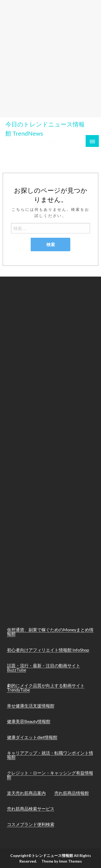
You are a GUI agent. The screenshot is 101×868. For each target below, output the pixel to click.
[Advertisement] (50, 57)
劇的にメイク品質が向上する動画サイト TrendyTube (46, 688)
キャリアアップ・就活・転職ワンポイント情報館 (50, 755)
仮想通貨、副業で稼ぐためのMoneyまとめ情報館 (50, 632)
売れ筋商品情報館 (72, 793)
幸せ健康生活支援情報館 (31, 706)
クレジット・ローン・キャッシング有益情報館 (50, 775)
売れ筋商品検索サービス (31, 809)
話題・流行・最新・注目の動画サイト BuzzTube (44, 668)
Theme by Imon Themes (62, 861)
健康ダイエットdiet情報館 (32, 737)
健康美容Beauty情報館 (29, 721)
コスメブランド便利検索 (31, 824)
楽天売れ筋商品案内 (26, 793)
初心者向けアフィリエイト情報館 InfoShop (48, 650)
